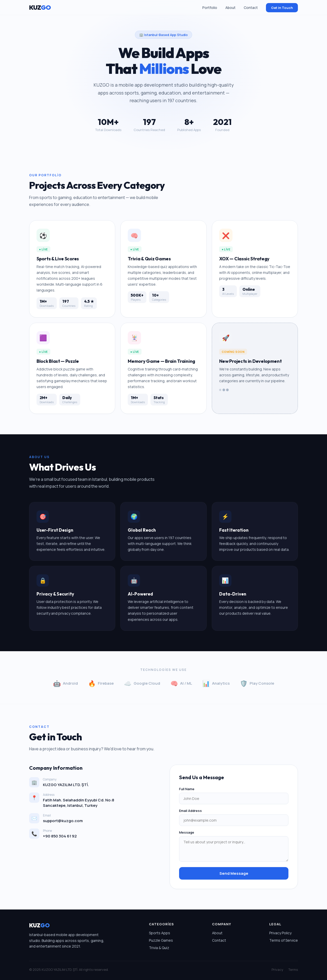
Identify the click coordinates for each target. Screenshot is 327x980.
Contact (251, 8)
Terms (293, 970)
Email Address (190, 811)
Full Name (187, 789)
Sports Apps (160, 933)
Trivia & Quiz (159, 948)
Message (187, 832)
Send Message (234, 873)
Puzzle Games (161, 940)
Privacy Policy (280, 933)
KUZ (40, 7)
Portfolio (210, 8)
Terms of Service (284, 940)
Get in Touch (282, 8)
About (230, 8)
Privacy (277, 970)
